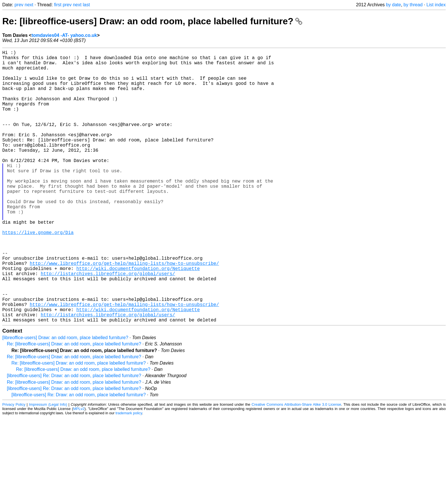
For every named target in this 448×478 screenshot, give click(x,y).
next (29, 5)
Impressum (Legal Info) (48, 465)
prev (19, 5)
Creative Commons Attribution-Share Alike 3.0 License (296, 465)
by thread (413, 5)
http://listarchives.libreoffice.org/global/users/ (108, 324)
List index (436, 5)
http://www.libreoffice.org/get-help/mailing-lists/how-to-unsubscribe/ (124, 311)
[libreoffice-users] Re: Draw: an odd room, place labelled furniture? (74, 436)
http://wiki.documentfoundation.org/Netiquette (138, 317)
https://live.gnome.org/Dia (38, 273)
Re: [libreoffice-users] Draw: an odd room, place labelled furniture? (152, 21)
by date (393, 5)
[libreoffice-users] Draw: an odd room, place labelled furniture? (65, 398)
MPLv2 (79, 469)
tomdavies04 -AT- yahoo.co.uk (64, 35)
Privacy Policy (14, 465)
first (58, 5)
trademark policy (129, 474)
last (86, 5)
